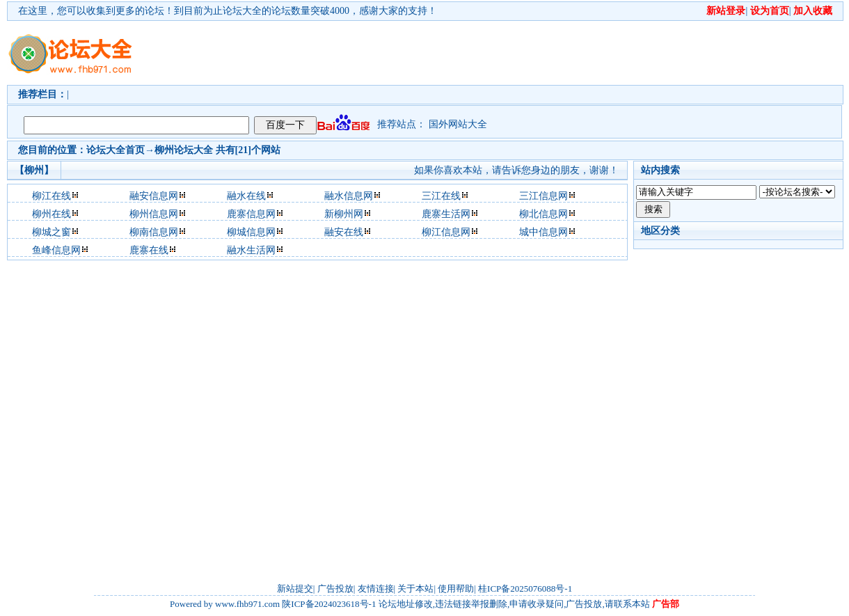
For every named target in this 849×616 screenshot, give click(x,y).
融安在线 (344, 232)
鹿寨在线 (149, 250)
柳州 (164, 150)
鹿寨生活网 (446, 214)
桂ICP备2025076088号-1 (525, 589)
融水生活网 (251, 250)
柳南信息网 (154, 232)
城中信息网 (543, 232)
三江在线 (441, 196)
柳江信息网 (446, 232)
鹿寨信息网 (251, 214)
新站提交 (295, 589)
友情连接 (376, 589)
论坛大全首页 (116, 150)
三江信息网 (543, 196)
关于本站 (415, 589)
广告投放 (335, 589)
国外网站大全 (458, 124)
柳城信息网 (251, 232)
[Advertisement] (214, 65)
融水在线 (246, 196)
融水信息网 (349, 196)
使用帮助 (456, 589)
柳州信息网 (154, 214)
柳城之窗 (51, 232)
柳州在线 (51, 214)
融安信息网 (154, 196)
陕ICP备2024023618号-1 (329, 604)
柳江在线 (51, 196)
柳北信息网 (543, 214)
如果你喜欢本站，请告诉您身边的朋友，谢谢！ (516, 170)
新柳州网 (344, 214)
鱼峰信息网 (56, 250)
